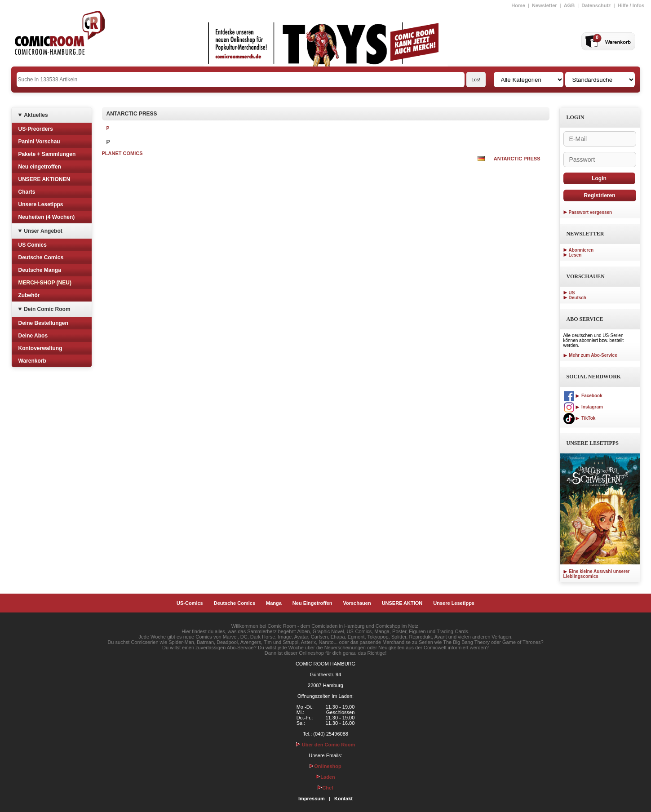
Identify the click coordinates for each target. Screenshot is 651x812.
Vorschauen (357, 603)
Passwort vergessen (591, 212)
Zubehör (29, 295)
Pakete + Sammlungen (47, 154)
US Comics (33, 245)
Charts (27, 192)
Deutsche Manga (40, 270)
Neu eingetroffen (40, 167)
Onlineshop (325, 766)
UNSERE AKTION (402, 603)
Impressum (312, 799)
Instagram (583, 407)
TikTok (580, 418)
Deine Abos (33, 336)
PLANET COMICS (122, 153)
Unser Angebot (43, 231)
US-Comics (190, 603)
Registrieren (599, 195)
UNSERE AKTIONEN (44, 179)
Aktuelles (36, 115)
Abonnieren (581, 250)
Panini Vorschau (39, 142)
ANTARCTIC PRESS (517, 159)
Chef (325, 788)
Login (599, 178)
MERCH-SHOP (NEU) (45, 283)
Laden (325, 777)
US (572, 293)
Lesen (575, 255)
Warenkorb (32, 361)
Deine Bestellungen (43, 323)
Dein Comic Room (47, 309)
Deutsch (578, 298)
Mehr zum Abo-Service (590, 355)
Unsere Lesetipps (41, 204)
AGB (569, 5)
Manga (274, 603)
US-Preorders (36, 129)
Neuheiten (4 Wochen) (47, 217)
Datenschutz (596, 5)
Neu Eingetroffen (312, 603)
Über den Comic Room (326, 745)
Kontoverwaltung (40, 348)
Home (518, 5)
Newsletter (545, 5)
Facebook (583, 396)
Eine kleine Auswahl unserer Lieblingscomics (597, 574)
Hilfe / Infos (631, 5)
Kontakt (343, 799)
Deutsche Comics (41, 257)
